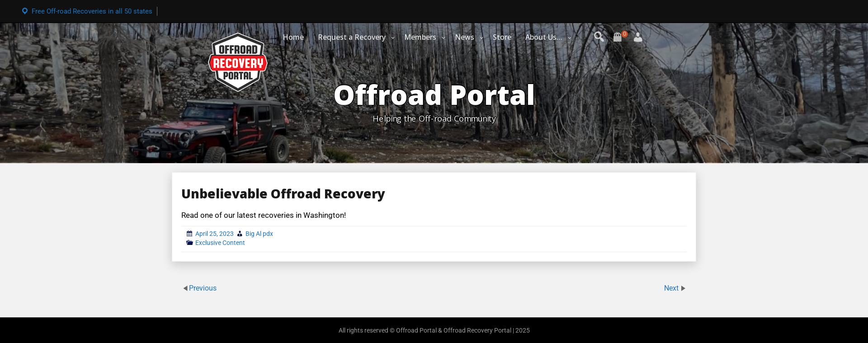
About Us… (544, 37)
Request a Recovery (352, 37)
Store (502, 37)
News (465, 37)
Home (293, 37)
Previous (203, 288)
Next (672, 288)
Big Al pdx (259, 234)
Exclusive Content (220, 243)
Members (420, 37)
